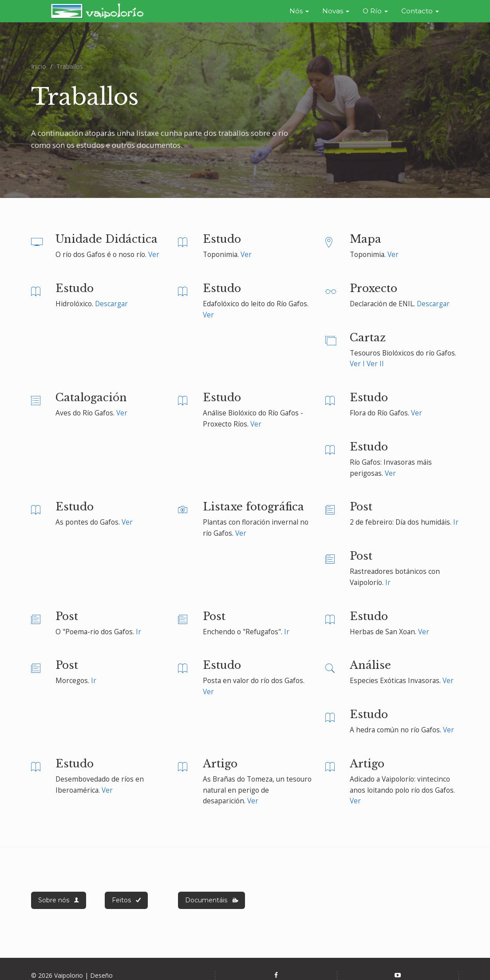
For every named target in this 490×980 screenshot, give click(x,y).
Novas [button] (336, 11)
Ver (154, 250)
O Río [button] (375, 11)
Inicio (39, 62)
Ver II (375, 359)
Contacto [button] (420, 11)
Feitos (126, 896)
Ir (456, 518)
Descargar (111, 299)
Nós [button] (299, 11)
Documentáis (211, 896)
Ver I (357, 359)
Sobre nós (59, 896)
